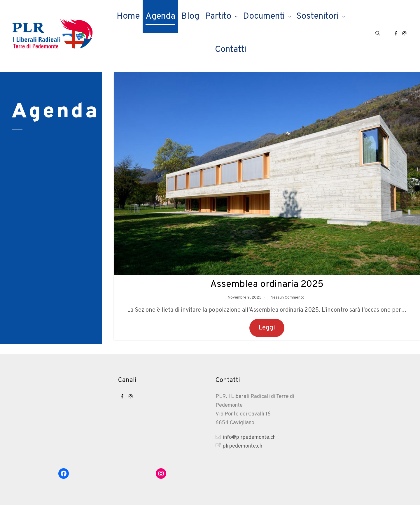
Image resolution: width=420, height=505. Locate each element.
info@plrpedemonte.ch (246, 437)
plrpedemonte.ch (239, 446)
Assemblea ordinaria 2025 (267, 284)
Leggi (267, 328)
